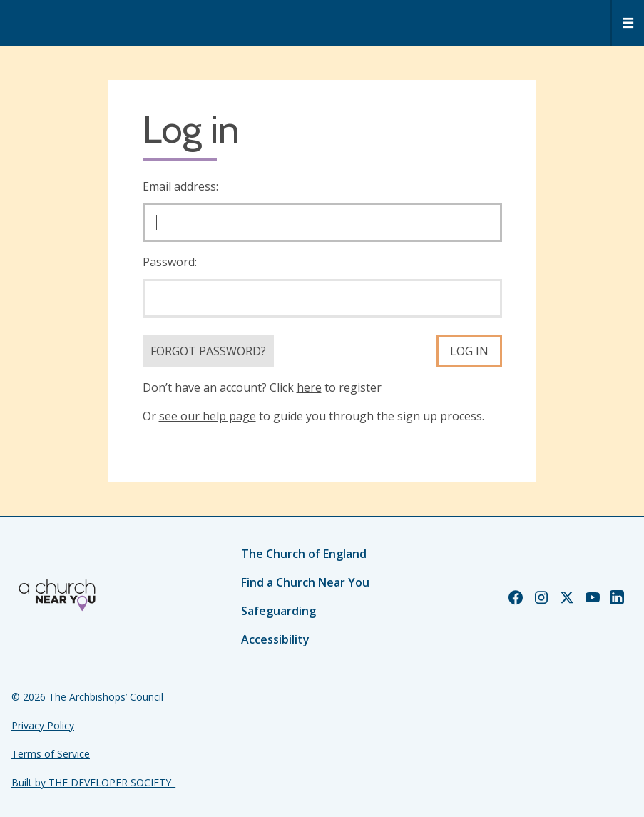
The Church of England (304, 554)
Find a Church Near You (305, 582)
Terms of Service (51, 754)
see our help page (208, 416)
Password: (170, 262)
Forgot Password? (208, 351)
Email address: (180, 186)
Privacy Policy (43, 725)
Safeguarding (278, 611)
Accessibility (275, 639)
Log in (469, 351)
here (309, 387)
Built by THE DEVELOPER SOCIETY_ (93, 782)
